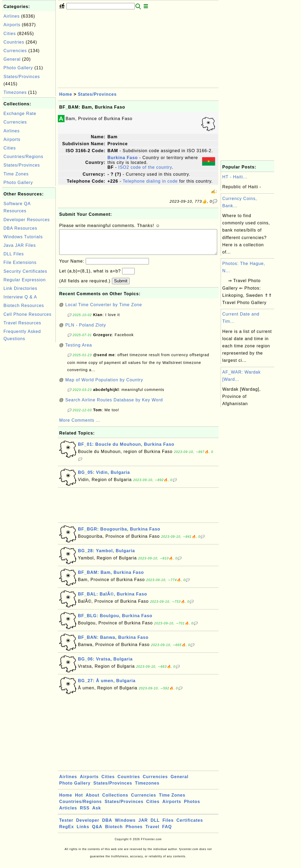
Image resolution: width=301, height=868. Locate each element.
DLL (155, 826)
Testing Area (78, 350)
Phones (134, 832)
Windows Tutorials (23, 237)
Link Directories (20, 288)
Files (168, 826)
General (12, 59)
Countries (14, 42)
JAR (143, 826)
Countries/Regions (23, 157)
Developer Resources (27, 220)
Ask (97, 813)
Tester (66, 826)
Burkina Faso (123, 158)
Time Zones (16, 174)
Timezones (15, 92)
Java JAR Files (20, 245)
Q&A (97, 832)
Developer (88, 826)
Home (66, 94)
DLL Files (14, 254)
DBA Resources (20, 228)
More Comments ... (80, 426)
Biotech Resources (24, 306)
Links (83, 832)
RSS (85, 813)
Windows (125, 826)
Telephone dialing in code (150, 181)
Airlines (12, 16)
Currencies (15, 51)
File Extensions (20, 262)
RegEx (67, 832)
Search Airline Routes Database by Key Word (114, 405)
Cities (10, 34)
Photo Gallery (18, 68)
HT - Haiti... (235, 177)
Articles (68, 813)
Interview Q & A (20, 297)
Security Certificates (25, 271)
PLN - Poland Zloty (86, 330)
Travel (152, 832)
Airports (12, 25)
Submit (121, 286)
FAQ (167, 832)
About (93, 800)
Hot (79, 800)
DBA (107, 826)
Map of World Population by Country (104, 385)
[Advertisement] (29, 424)
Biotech (114, 832)
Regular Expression (25, 280)
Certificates (190, 826)
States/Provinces (22, 77)
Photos (192, 807)
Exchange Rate (20, 114)
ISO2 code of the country (145, 167)
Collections (115, 800)
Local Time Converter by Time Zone (104, 310)
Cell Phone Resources (27, 314)
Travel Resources (22, 323)
